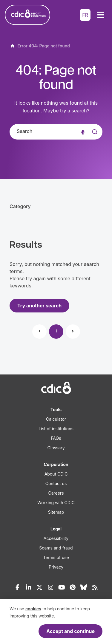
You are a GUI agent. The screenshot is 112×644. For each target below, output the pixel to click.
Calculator (56, 419)
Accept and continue (70, 631)
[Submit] (94, 138)
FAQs (56, 438)
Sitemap (56, 512)
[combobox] (56, 132)
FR (85, 15)
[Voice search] (83, 132)
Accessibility (56, 538)
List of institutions (56, 429)
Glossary (56, 448)
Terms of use (56, 557)
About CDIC (56, 474)
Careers (56, 493)
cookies (33, 609)
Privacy (56, 567)
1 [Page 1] (56, 331)
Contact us (56, 483)
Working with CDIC (56, 503)
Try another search (39, 306)
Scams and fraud (56, 548)
